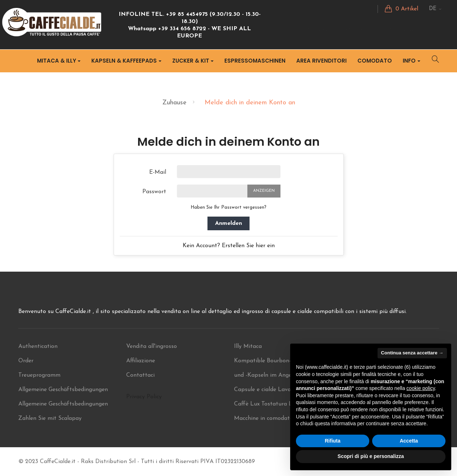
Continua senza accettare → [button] (412, 353)
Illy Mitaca (248, 346)
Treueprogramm (39, 375)
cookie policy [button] (421, 388)
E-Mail (158, 172)
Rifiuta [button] (333, 441)
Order (26, 361)
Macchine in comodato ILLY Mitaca (281, 418)
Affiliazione (141, 361)
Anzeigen (264, 191)
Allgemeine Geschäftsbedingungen (63, 390)
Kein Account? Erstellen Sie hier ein (229, 246)
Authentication (38, 346)
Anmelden (228, 223)
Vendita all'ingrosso (152, 346)
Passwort (154, 192)
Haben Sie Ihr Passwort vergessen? (228, 207)
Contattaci (140, 375)
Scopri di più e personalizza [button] (371, 456)
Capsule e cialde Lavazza (267, 390)
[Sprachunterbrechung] (435, 9)
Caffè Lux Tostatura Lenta (269, 404)
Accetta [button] (409, 441)
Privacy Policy (144, 397)
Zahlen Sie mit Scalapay (50, 418)
